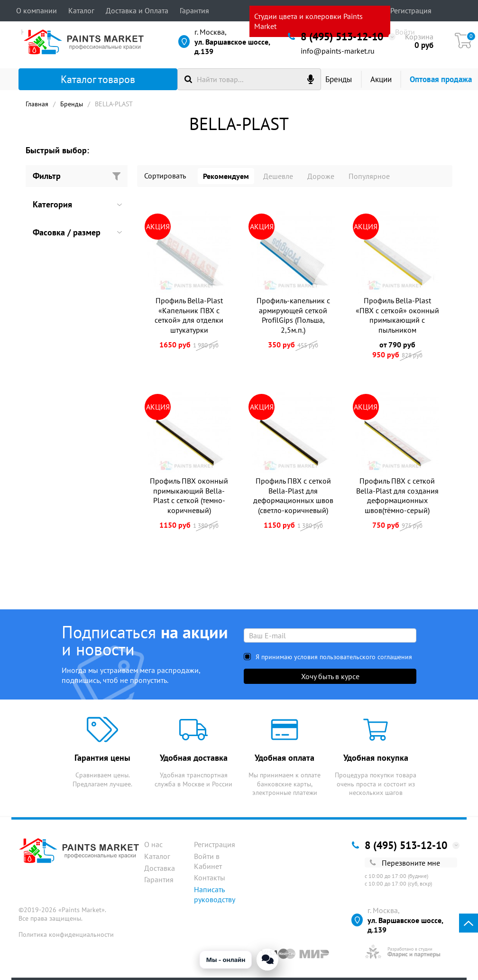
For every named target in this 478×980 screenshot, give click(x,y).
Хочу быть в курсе (330, 676)
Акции (381, 79)
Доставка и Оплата (137, 10)
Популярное (369, 176)
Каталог (81, 10)
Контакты (210, 877)
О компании (37, 10)
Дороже (321, 176)
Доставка (160, 868)
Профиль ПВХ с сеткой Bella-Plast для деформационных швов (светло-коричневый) (293, 495)
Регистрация (411, 10)
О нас (153, 844)
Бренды (339, 79)
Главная (37, 104)
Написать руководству (215, 894)
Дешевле (278, 176)
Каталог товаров (82, 79)
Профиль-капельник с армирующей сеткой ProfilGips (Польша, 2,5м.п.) (293, 315)
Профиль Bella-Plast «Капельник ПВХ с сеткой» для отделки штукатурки (189, 315)
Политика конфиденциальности (66, 934)
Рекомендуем (226, 176)
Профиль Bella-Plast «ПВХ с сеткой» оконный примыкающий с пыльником (397, 315)
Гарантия (194, 10)
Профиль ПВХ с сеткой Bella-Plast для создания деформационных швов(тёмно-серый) (397, 495)
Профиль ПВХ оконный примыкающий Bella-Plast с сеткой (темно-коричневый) (189, 495)
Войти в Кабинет (208, 861)
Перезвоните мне (405, 863)
